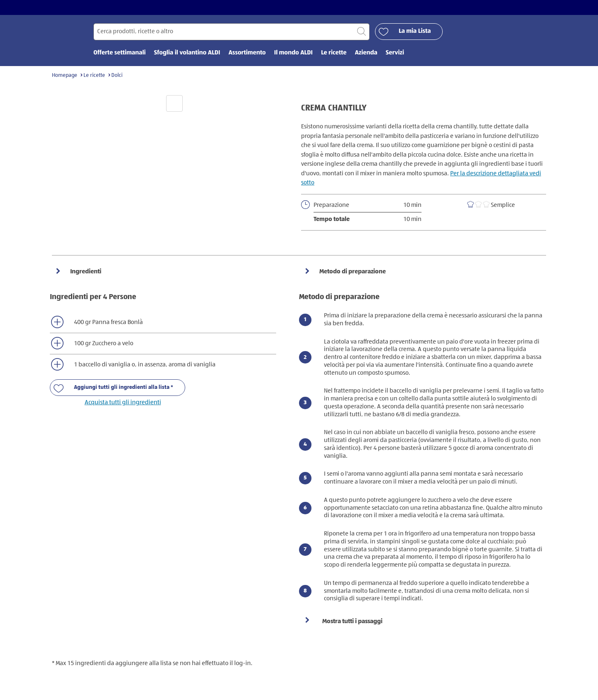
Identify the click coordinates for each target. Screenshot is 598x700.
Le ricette (94, 75)
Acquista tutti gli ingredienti (123, 402)
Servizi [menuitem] (395, 53)
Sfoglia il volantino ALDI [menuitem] (187, 53)
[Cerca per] (232, 32)
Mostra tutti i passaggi (352, 621)
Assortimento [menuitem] (247, 53)
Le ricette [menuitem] (334, 53)
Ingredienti (85, 271)
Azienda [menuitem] (366, 53)
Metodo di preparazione (352, 271)
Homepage (65, 75)
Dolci (117, 75)
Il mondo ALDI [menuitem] (293, 53)
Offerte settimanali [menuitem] (120, 53)
